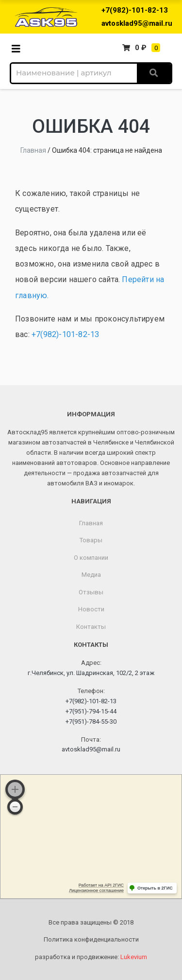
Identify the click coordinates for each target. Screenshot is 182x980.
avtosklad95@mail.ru (137, 23)
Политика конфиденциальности (91, 939)
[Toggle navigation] (19, 48)
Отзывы (91, 592)
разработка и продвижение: (91, 957)
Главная (33, 150)
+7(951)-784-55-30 (91, 722)
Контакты (91, 627)
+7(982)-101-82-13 (135, 10)
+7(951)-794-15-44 (91, 711)
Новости (91, 609)
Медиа (91, 575)
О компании (91, 558)
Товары (91, 540)
